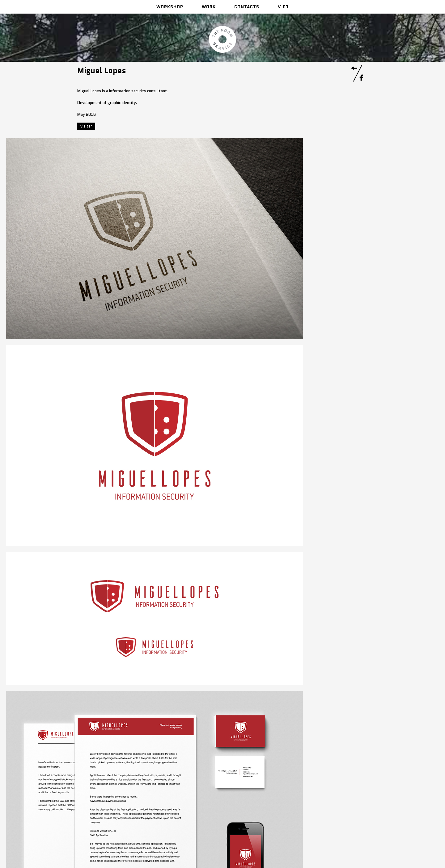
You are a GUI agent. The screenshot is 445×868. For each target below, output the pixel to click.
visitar (86, 126)
